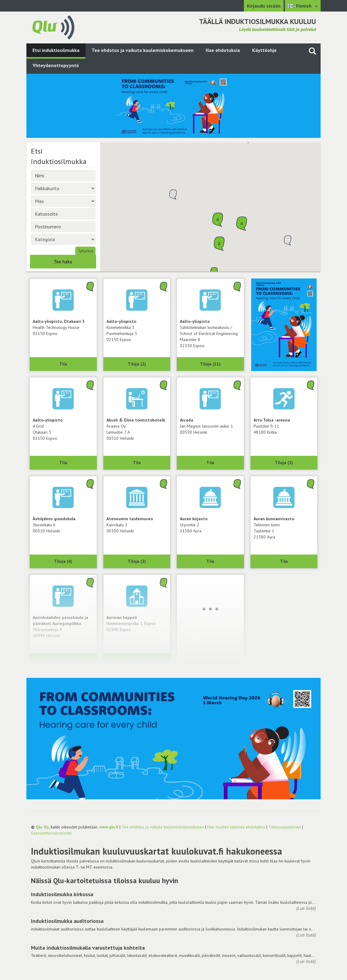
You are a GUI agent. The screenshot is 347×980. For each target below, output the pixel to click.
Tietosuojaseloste (285, 827)
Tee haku (63, 262)
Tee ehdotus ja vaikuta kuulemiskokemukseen (143, 50)
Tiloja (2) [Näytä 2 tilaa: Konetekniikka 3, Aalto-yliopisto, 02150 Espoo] (137, 364)
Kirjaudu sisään (264, 6)
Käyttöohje (264, 50)
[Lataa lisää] (210, 609)
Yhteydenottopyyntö (56, 65)
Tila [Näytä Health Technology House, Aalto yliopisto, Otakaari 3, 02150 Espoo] (63, 364)
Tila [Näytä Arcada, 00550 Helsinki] (210, 463)
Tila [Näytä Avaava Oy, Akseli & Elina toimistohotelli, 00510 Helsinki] (137, 463)
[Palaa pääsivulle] (53, 27)
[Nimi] (63, 176)
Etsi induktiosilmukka (56, 50)
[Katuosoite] (63, 214)
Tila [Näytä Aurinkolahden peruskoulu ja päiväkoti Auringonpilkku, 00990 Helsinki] (63, 660)
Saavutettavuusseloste (51, 833)
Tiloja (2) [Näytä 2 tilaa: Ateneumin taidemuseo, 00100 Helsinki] (137, 561)
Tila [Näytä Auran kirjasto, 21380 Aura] (210, 561)
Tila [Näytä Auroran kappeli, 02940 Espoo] (137, 660)
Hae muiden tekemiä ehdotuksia (236, 827)
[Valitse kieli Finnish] (303, 6)
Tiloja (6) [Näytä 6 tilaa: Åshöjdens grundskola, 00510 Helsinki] (63, 561)
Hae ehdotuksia (223, 50)
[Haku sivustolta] (312, 51)
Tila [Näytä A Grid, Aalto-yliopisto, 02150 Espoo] (63, 463)
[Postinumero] (63, 227)
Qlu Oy (42, 827)
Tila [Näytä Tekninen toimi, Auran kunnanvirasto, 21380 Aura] (284, 561)
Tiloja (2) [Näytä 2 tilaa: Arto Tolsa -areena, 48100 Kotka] (284, 463)
